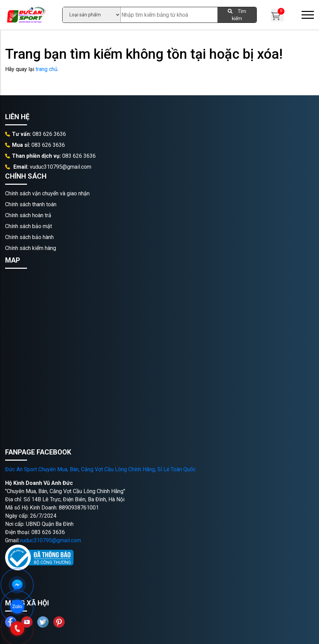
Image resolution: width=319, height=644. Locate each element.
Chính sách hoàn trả (28, 215)
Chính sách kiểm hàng (31, 248)
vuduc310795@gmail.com (50, 540)
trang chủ (46, 69)
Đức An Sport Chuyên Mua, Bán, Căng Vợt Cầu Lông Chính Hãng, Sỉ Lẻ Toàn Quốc (100, 469)
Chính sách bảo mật (29, 226)
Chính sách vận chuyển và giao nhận (47, 193)
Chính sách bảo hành (29, 237)
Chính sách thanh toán (31, 204)
